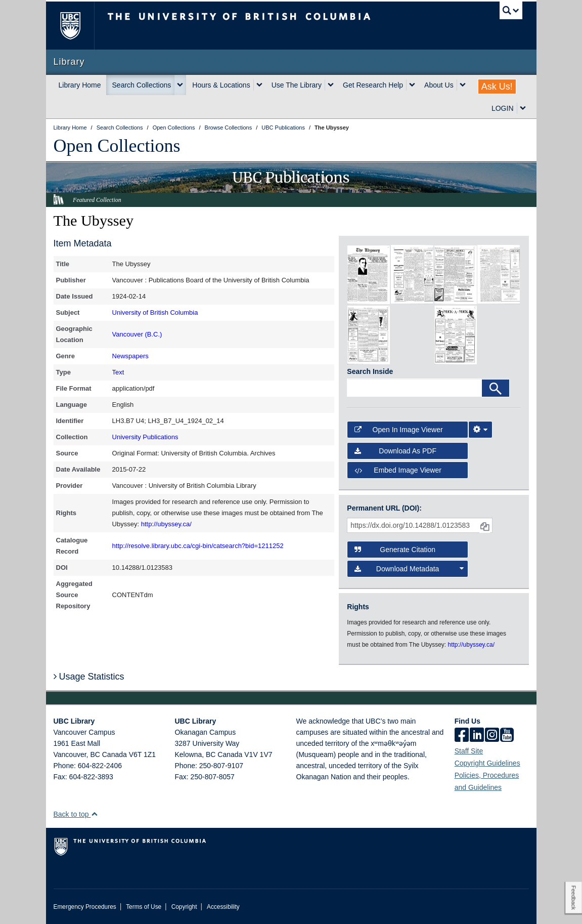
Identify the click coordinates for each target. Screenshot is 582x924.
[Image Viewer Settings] (480, 430)
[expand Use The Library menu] (331, 85)
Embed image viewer (398, 470)
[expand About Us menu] (463, 85)
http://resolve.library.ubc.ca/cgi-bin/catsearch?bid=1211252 (198, 546)
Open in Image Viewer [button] (398, 430)
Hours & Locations (221, 85)
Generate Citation (395, 550)
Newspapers (130, 356)
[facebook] (462, 736)
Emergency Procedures (85, 907)
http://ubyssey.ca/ (166, 524)
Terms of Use (144, 907)
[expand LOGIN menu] (523, 108)
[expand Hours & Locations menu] (259, 85)
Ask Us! (497, 87)
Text (118, 372)
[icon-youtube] (507, 736)
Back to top (76, 814)
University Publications (145, 437)
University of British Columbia (155, 312)
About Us (439, 85)
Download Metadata (409, 569)
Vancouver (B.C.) (137, 334)
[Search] (496, 388)
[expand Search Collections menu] (180, 85)
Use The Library (297, 85)
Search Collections (142, 85)
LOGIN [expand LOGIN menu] (503, 108)
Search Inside (370, 371)
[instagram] (492, 736)
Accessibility (223, 907)
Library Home (80, 85)
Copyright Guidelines (487, 763)
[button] (94, 814)
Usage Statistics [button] (89, 677)
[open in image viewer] (369, 274)
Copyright (184, 907)
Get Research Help (373, 85)
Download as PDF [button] (395, 451)
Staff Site (469, 751)
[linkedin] (477, 736)
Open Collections (117, 146)
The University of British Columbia (78, 26)
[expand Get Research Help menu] (412, 85)
